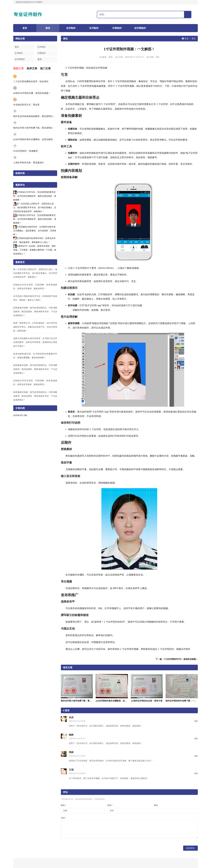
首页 (25, 28)
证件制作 (71, 28)
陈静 (71, 735)
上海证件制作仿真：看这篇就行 (29, 163)
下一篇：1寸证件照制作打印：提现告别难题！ (177, 659)
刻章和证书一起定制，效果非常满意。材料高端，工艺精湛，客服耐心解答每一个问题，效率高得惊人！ (35, 250)
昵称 (64, 805)
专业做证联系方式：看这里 (26, 105)
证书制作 (94, 28)
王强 (71, 770)
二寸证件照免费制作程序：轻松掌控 (31, 81)
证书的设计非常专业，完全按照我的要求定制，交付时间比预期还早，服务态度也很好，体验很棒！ (35, 196)
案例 (40, 59)
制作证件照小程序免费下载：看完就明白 (33, 128)
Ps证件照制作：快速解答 (25, 151)
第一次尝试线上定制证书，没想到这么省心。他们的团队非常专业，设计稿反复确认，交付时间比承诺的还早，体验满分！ (35, 208)
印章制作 (117, 28)
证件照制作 (140, 28)
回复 (196, 721)
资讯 (48, 28)
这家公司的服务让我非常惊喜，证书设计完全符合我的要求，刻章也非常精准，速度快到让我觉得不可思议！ (35, 342)
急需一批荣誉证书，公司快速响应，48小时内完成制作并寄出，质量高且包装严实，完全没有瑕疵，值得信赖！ (35, 327)
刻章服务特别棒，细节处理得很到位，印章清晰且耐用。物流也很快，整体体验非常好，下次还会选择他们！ (35, 312)
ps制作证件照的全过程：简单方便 (147, 701)
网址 (156, 805)
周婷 (71, 752)
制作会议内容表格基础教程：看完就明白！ (34, 116)
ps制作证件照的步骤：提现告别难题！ (32, 93)
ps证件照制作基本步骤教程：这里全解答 (33, 139)
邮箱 (110, 805)
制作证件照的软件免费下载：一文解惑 (183, 701)
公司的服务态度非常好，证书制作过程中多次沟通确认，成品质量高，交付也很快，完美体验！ (35, 231)
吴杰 (71, 717)
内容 (64, 818)
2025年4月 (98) (20, 415)
